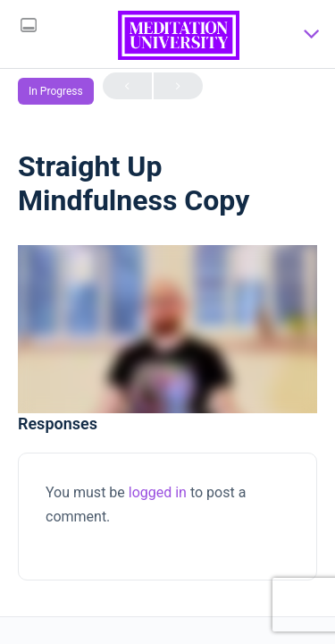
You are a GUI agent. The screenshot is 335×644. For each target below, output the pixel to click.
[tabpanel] (167, 329)
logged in (158, 492)
